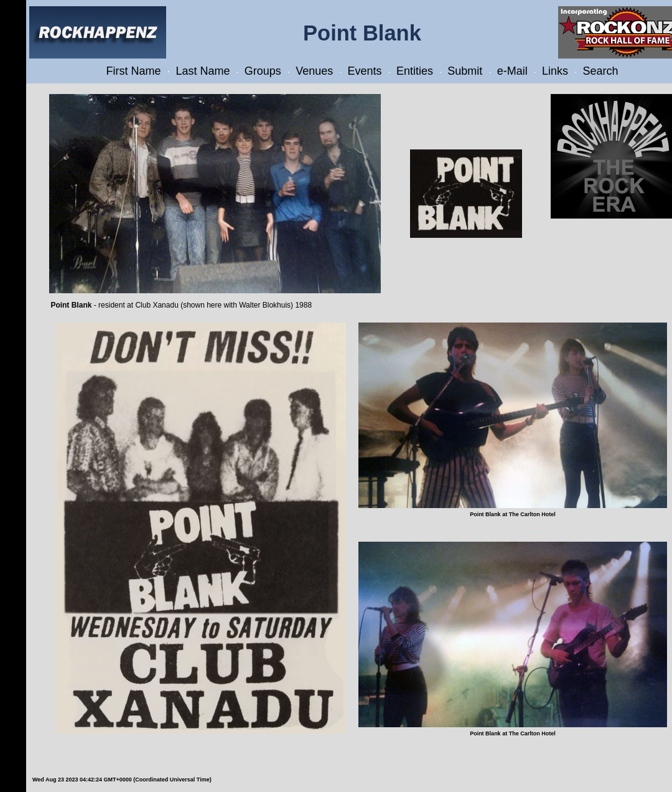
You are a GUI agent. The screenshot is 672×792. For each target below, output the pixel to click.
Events (365, 71)
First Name (134, 71)
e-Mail (512, 71)
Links (555, 71)
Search (600, 71)
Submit (465, 71)
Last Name (203, 71)
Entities (415, 71)
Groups (263, 71)
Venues (314, 71)
